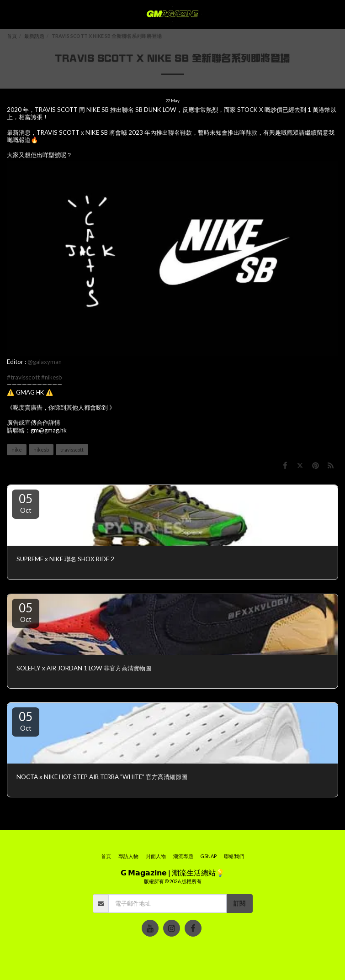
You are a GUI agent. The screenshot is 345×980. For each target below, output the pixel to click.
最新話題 (34, 36)
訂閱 (239, 903)
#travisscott (23, 377)
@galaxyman (45, 362)
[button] (10, 14)
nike (17, 450)
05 (26, 503)
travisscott (72, 450)
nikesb (41, 450)
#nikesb (52, 377)
